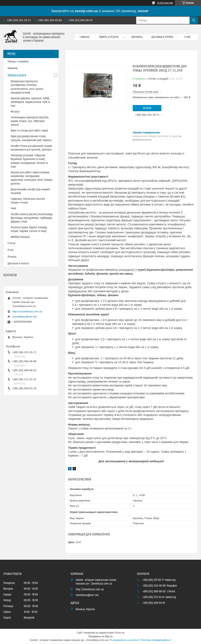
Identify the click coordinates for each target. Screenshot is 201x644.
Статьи (11, 243)
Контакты (137, 37)
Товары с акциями (18, 62)
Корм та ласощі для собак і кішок (29, 131)
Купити (147, 108)
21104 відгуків (165, 3)
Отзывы (12, 257)
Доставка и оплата (162, 37)
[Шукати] (194, 20)
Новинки (13, 68)
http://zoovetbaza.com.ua (27, 311)
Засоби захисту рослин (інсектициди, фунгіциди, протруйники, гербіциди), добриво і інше (32, 218)
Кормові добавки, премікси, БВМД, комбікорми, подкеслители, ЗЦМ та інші (30, 102)
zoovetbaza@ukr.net (25, 317)
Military (15, 112)
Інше (13, 208)
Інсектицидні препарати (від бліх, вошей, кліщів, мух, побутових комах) (30, 121)
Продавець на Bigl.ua (100, 636)
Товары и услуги (109, 37)
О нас (188, 37)
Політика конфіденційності (156, 640)
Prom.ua (120, 633)
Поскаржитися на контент (124, 640)
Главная (85, 37)
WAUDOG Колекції (20, 237)
